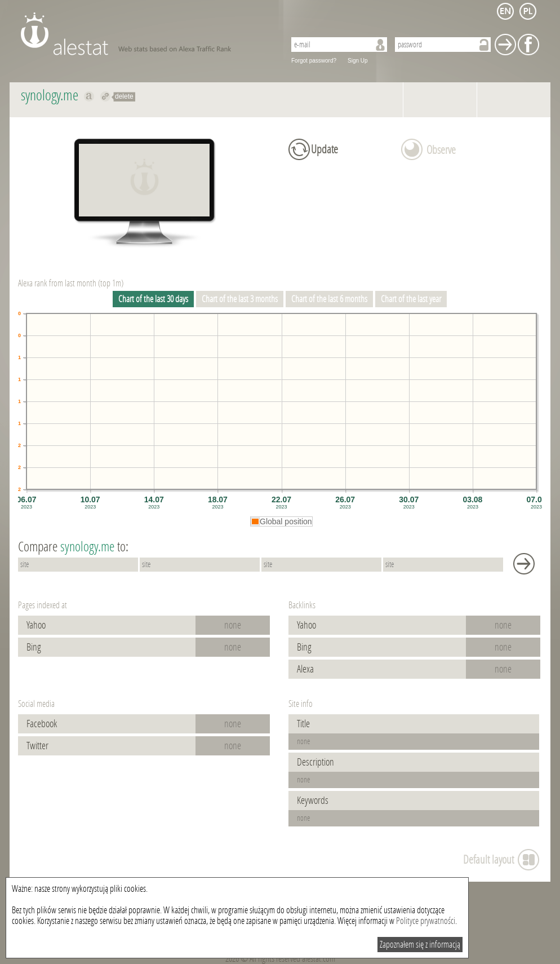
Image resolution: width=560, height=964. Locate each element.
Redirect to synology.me (106, 96)
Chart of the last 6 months (329, 299)
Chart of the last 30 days (153, 299)
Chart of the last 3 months (240, 299)
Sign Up (358, 61)
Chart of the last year (411, 299)
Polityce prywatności (426, 921)
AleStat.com (146, 34)
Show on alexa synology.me (89, 96)
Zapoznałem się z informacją (420, 945)
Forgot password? (314, 61)
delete (124, 96)
